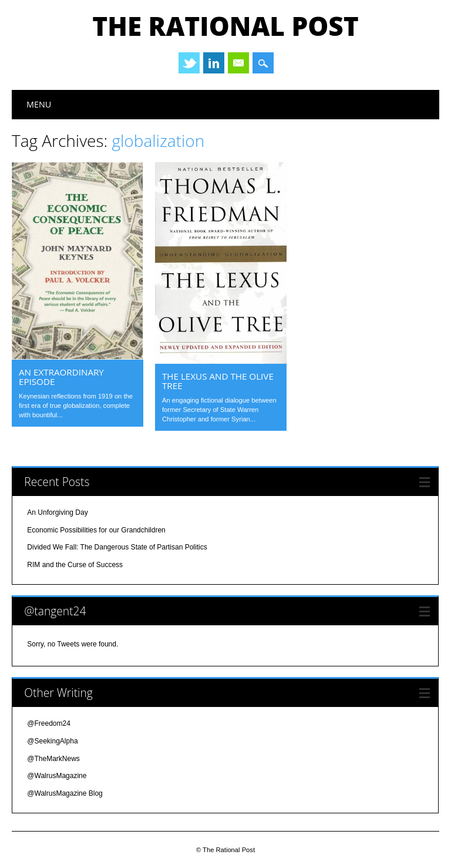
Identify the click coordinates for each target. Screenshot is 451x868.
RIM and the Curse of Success (75, 565)
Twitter (189, 63)
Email (238, 63)
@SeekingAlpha (52, 741)
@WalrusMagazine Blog (65, 793)
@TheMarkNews (53, 759)
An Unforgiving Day (57, 512)
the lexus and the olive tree (218, 381)
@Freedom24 (49, 723)
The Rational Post (225, 26)
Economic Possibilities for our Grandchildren (96, 530)
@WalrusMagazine (57, 776)
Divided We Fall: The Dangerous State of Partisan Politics (117, 547)
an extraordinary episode (61, 377)
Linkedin (214, 63)
